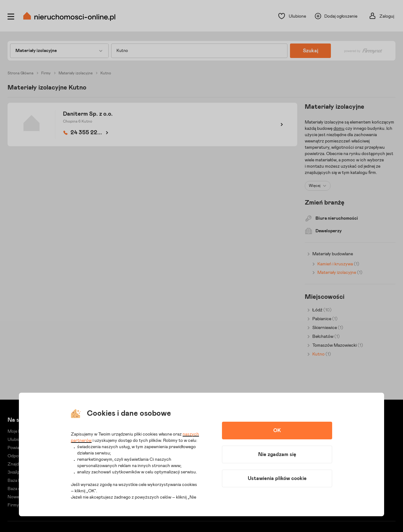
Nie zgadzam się (277, 454)
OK (277, 431)
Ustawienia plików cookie (277, 478)
